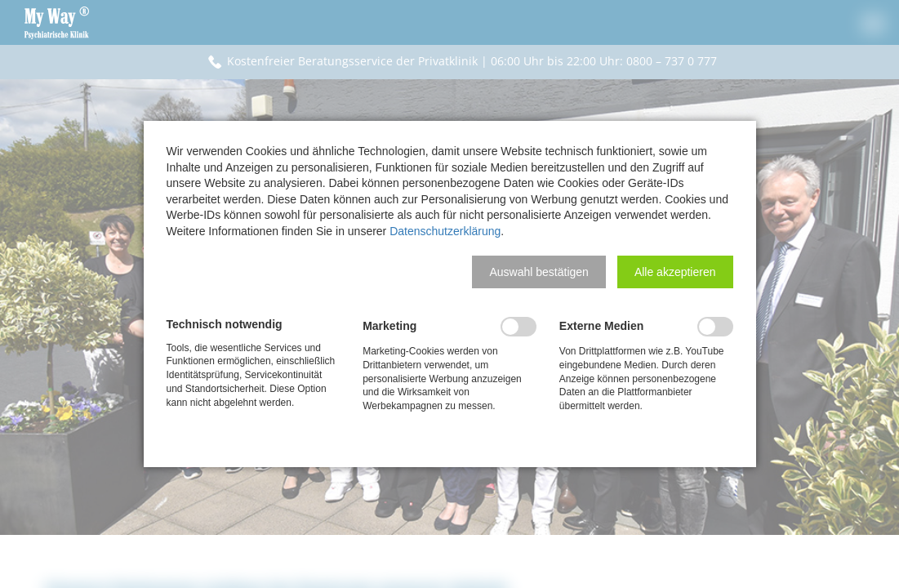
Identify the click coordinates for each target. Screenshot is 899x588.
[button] (539, 272)
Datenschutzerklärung (445, 231)
